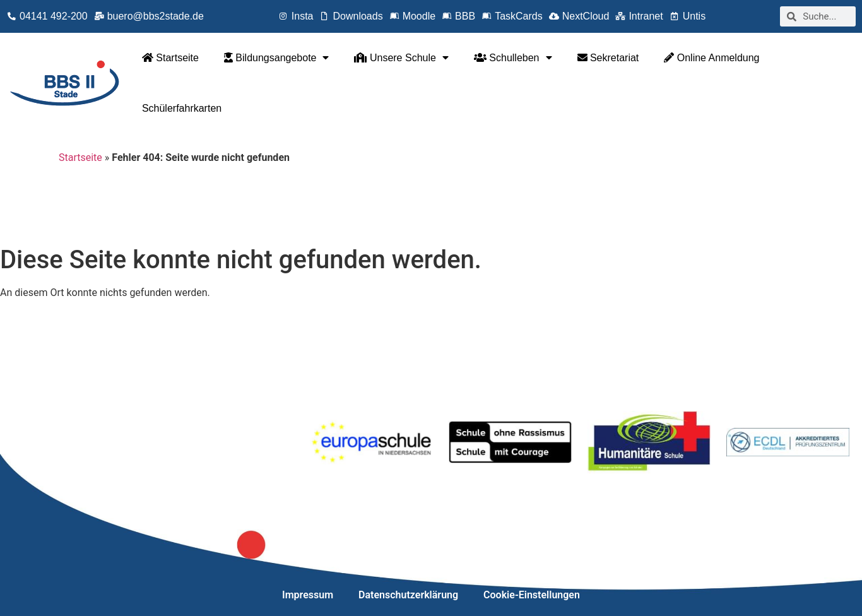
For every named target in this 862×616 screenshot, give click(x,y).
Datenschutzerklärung (408, 595)
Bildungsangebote (277, 57)
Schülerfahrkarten (182, 108)
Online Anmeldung (711, 58)
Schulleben (513, 57)
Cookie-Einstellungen (532, 595)
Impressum (308, 595)
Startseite (170, 58)
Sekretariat (608, 58)
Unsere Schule (401, 57)
